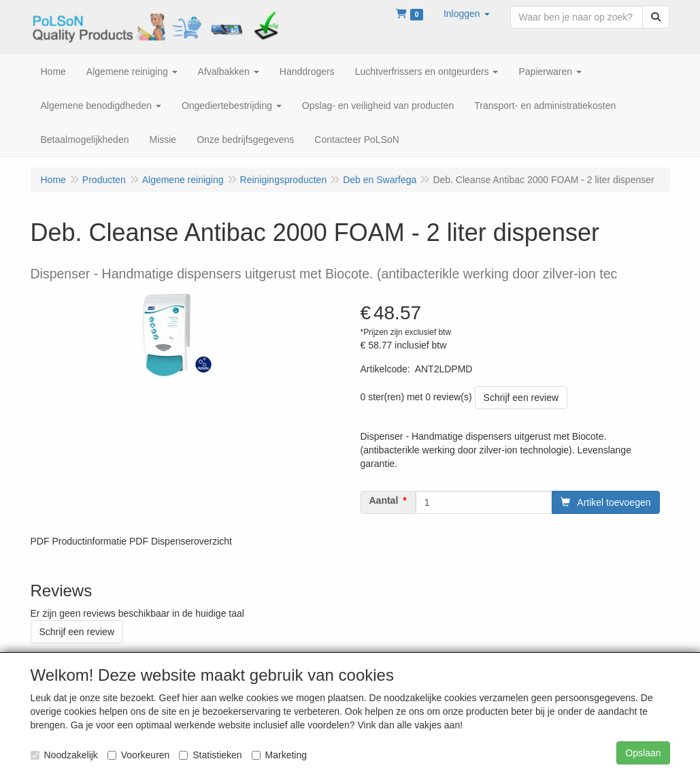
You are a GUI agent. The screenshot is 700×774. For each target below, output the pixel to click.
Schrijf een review (521, 398)
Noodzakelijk (64, 755)
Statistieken (210, 755)
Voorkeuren (139, 755)
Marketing (279, 755)
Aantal (384, 500)
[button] (467, 14)
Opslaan (643, 753)
